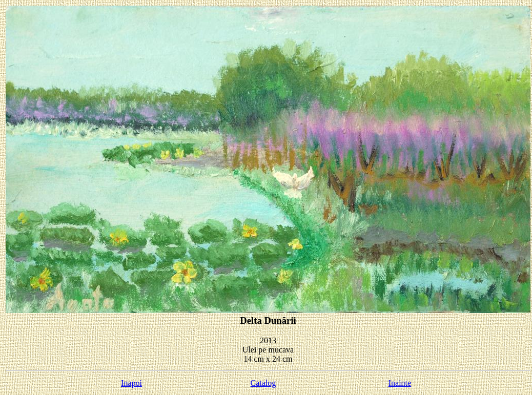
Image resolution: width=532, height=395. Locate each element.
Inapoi (131, 383)
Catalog (263, 383)
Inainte (400, 383)
